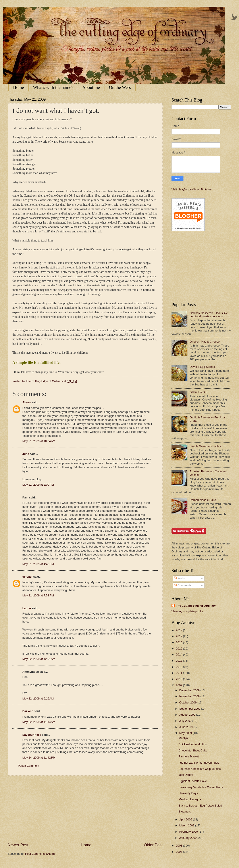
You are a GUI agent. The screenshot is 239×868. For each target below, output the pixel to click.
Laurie (27, 608)
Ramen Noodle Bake (203, 500)
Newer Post (18, 845)
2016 (179, 642)
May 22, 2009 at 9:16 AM (38, 698)
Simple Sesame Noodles (205, 446)
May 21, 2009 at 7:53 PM (38, 595)
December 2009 (190, 690)
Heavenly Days (188, 793)
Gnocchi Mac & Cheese (205, 342)
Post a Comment (29, 766)
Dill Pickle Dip (198, 392)
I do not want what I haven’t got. (199, 763)
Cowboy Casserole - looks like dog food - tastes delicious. (209, 315)
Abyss (27, 402)
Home (18, 87)
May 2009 (186, 733)
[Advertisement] (85, 809)
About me (91, 87)
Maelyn (183, 738)
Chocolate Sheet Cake (193, 750)
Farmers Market (189, 756)
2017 (179, 636)
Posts (179, 578)
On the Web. (120, 87)
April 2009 (186, 819)
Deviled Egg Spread (202, 367)
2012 (179, 667)
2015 (179, 649)
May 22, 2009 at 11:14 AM (39, 722)
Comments (183, 585)
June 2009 (186, 727)
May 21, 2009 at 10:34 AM (39, 441)
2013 (179, 661)
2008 (179, 846)
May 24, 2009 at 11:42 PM (39, 758)
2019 (179, 630)
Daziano (28, 711)
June (26, 454)
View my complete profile (187, 611)
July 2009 (186, 721)
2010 (179, 679)
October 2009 (188, 702)
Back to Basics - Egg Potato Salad (200, 806)
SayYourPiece (32, 735)
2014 (179, 654)
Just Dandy (186, 775)
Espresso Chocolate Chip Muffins (200, 769)
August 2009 (188, 715)
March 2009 (187, 825)
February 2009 (189, 832)
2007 (179, 852)
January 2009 (188, 838)
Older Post (153, 845)
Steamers (185, 811)
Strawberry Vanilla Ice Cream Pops (201, 787)
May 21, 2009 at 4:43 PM (38, 564)
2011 (179, 673)
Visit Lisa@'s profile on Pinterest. (192, 189)
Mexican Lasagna (190, 799)
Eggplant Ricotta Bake (193, 781)
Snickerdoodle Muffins (193, 744)
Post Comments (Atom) (40, 854)
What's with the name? (53, 87)
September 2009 (190, 709)
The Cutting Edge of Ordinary (196, 606)
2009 (179, 685)
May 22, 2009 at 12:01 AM (39, 659)
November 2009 (190, 696)
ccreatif (27, 577)
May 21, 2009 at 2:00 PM (38, 485)
